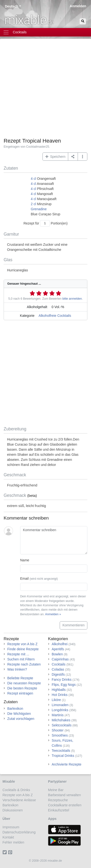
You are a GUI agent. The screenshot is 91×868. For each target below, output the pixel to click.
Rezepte (11, 639)
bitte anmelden (72, 299)
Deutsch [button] (12, 6)
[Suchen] (83, 21)
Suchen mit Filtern (21, 659)
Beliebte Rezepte (20, 678)
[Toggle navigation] (45, 32)
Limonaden (60, 705)
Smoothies (60, 735)
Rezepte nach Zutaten (24, 664)
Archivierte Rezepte (66, 764)
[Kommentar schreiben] (54, 540)
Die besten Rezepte (22, 688)
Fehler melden (14, 842)
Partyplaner (57, 781)
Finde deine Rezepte (23, 649)
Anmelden (78, 6)
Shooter (58, 730)
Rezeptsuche (58, 800)
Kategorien (58, 639)
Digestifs (58, 674)
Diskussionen (13, 810)
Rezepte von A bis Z (22, 644)
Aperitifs (58, 649)
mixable (29, 19)
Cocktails (59, 664)
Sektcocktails (62, 725)
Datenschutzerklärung (19, 832)
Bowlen (57, 654)
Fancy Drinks (62, 680)
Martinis (58, 715)
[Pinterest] (11, 853)
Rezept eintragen (20, 693)
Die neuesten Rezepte (24, 683)
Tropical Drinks (63, 756)
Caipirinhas (60, 659)
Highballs (59, 690)
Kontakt (8, 837)
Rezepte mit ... (18, 654)
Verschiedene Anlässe (19, 800)
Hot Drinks (60, 695)
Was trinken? (17, 669)
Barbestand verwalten (64, 795)
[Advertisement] (45, 90)
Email (39, 579)
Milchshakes (61, 720)
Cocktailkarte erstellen (65, 805)
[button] (83, 157)
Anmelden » (53, 614)
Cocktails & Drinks (17, 790)
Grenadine (39, 209)
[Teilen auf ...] (73, 157)
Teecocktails (61, 751)
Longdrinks (60, 710)
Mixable (9, 781)
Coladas (58, 669)
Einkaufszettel (59, 810)
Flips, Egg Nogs (64, 685)
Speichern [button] (55, 157)
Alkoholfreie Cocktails (55, 316)
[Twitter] (5, 853)
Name (25, 560)
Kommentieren (73, 625)
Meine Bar (56, 790)
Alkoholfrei (60, 644)
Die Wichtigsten (19, 714)
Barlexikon (15, 709)
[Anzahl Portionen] (45, 223)
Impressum (11, 827)
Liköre (56, 700)
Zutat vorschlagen (21, 719)
